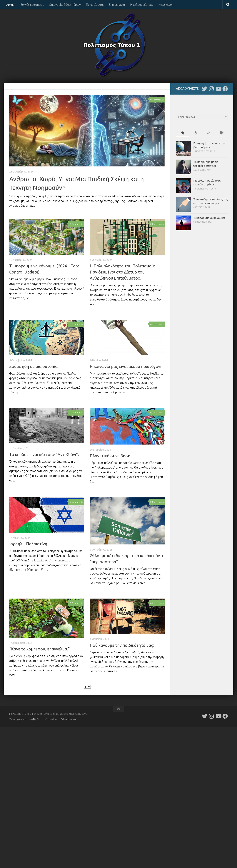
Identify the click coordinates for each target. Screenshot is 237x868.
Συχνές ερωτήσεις (32, 5)
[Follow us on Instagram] (211, 89)
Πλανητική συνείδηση (110, 456)
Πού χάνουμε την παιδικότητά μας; (122, 645)
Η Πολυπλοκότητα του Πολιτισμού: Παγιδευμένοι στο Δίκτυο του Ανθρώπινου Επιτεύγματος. (122, 272)
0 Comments (157, 100)
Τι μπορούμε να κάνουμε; (209, 218)
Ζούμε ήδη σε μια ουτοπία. (34, 366)
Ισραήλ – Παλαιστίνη (28, 544)
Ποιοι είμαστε (95, 5)
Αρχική (11, 5)
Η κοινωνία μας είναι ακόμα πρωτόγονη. (127, 366)
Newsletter (166, 5)
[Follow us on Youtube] (218, 89)
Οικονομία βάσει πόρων (65, 5)
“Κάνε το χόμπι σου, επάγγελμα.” (40, 649)
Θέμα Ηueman (69, 719)
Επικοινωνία (117, 5)
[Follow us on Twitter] (205, 89)
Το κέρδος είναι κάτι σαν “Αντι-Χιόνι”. (44, 454)
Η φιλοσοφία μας (142, 5)
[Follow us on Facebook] (225, 89)
